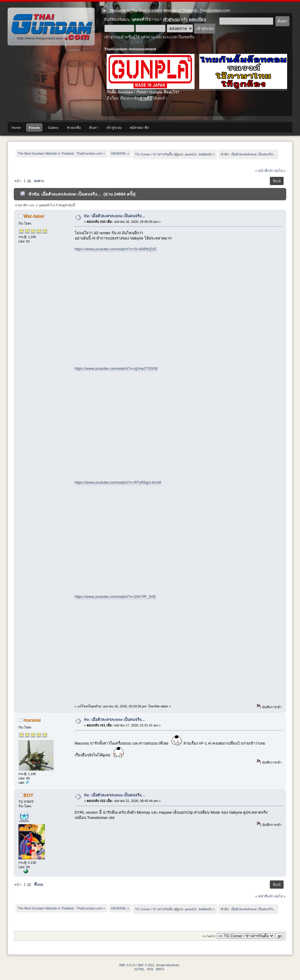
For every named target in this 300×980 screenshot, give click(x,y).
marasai (32, 720)
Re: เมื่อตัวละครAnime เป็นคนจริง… (115, 216)
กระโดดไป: (209, 936)
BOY (28, 795)
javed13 (191, 154)
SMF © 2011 (146, 965)
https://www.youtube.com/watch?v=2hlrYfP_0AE (115, 597)
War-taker (34, 216)
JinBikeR (205, 154)
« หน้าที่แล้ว (264, 171)
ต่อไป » (280, 171)
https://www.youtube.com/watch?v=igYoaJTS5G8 (116, 368)
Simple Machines (168, 965)
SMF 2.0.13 (127, 965)
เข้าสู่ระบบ (171, 19)
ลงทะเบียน (197, 19)
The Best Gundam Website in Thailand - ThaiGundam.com (51, 26)
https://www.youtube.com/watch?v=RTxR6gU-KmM (118, 482)
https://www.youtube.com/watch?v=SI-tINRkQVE (116, 249)
